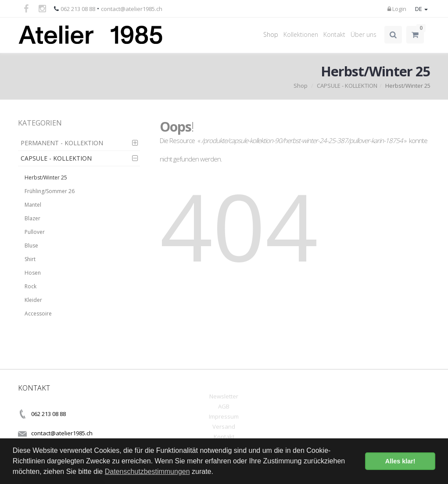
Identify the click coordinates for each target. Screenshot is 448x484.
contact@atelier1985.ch (132, 9)
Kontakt (334, 34)
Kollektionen (301, 34)
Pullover (35, 232)
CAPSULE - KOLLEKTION (347, 86)
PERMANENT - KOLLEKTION (62, 143)
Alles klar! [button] (400, 461)
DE (421, 9)
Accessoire (38, 314)
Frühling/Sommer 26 (50, 191)
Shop (271, 34)
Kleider (33, 300)
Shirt (30, 259)
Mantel (33, 205)
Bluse (31, 246)
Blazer (32, 218)
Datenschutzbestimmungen (147, 471)
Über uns (364, 34)
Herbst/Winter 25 (46, 177)
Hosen (33, 273)
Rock (30, 286)
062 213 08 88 (78, 9)
